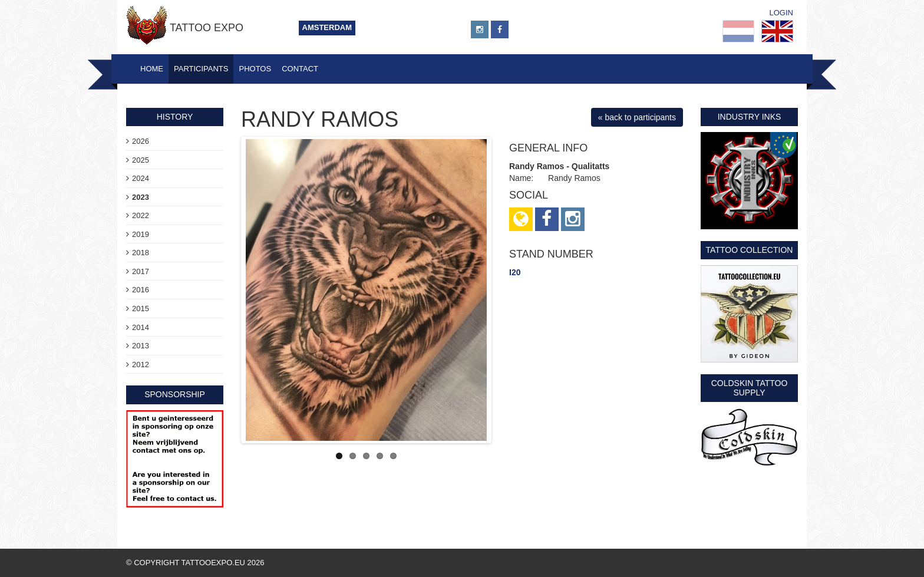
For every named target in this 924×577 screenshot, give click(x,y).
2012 (141, 365)
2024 (141, 178)
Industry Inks (750, 117)
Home (152, 69)
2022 (141, 215)
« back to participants (637, 117)
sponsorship (175, 394)
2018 (141, 253)
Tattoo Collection (750, 250)
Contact (300, 69)
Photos (255, 69)
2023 (141, 197)
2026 (141, 141)
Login (781, 13)
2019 (141, 234)
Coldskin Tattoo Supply (750, 388)
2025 (141, 160)
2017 (141, 271)
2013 (141, 346)
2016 (141, 290)
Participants (201, 69)
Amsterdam (327, 27)
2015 (141, 309)
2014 (141, 327)
